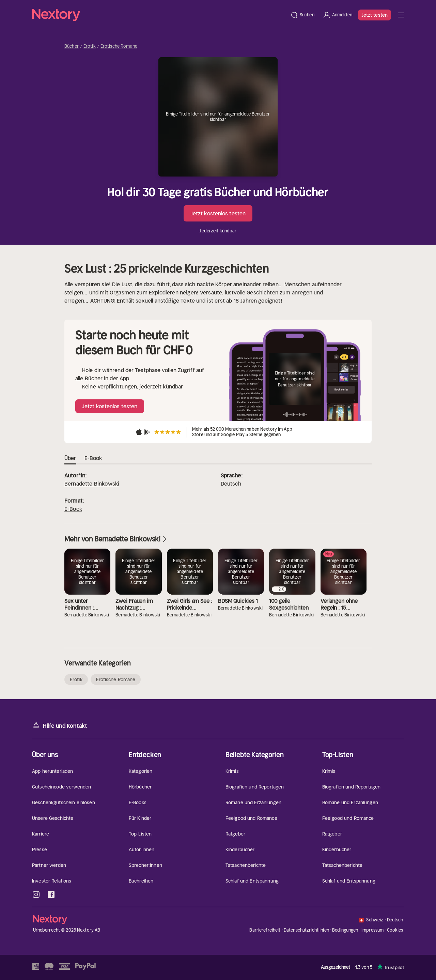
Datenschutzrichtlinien (306, 930)
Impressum (372, 930)
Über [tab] (70, 458)
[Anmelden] (337, 15)
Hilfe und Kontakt (60, 725)
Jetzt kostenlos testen (218, 213)
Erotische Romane (119, 46)
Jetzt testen (375, 15)
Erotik (90, 46)
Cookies (395, 930)
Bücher (72, 46)
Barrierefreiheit (265, 930)
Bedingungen (345, 930)
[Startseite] (159, 15)
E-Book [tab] (93, 458)
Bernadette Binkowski (92, 484)
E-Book (73, 509)
